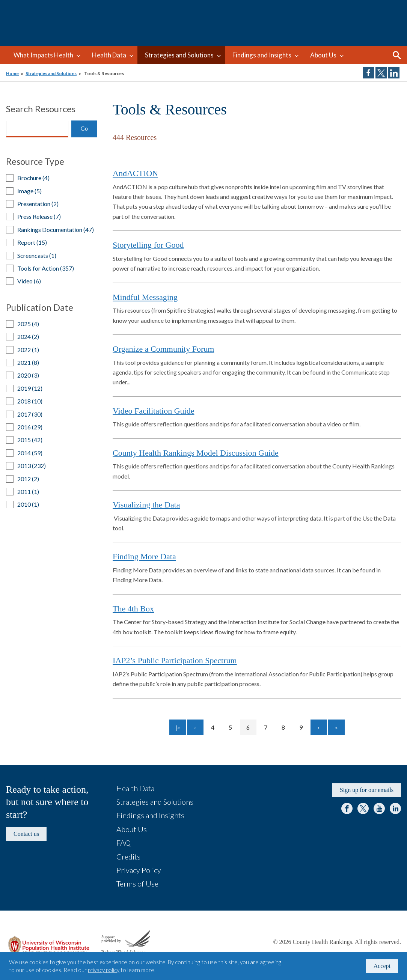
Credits (128, 857)
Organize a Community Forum (163, 349)
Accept (382, 966)
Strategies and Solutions (179, 55)
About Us (323, 55)
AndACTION (135, 173)
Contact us (26, 834)
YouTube (379, 808)
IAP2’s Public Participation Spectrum (175, 660)
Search (397, 55)
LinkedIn (395, 808)
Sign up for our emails (367, 790)
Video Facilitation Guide (153, 411)
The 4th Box (133, 609)
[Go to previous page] (195, 727)
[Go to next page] (319, 727)
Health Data (109, 55)
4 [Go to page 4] (216, 727)
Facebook (347, 808)
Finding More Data (144, 556)
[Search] (37, 129)
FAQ (124, 843)
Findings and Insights (262, 55)
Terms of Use (137, 884)
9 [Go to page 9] (304, 727)
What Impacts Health (43, 55)
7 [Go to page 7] (269, 727)
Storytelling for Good (148, 245)
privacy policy (104, 970)
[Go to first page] (178, 727)
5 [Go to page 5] (234, 727)
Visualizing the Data (146, 505)
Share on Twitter (381, 73)
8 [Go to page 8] (287, 727)
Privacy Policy (139, 870)
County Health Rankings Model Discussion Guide (196, 453)
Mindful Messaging (145, 297)
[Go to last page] (336, 727)
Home (12, 73)
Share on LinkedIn (394, 73)
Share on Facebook (368, 73)
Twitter (363, 808)
